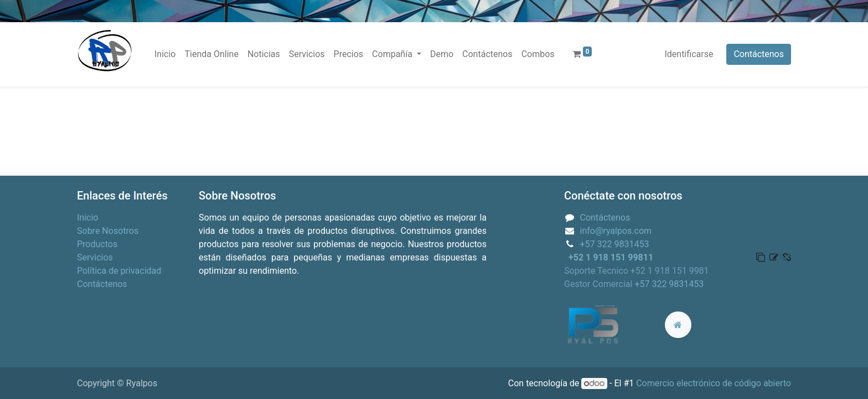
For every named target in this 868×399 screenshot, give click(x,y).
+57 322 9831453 (615, 244)
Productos (97, 244)
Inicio (87, 218)
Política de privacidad (119, 271)
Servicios (95, 257)
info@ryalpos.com (616, 231)
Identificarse (689, 54)
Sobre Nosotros (108, 231)
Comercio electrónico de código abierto (714, 383)
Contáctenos (759, 54)
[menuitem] (165, 54)
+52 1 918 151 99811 (611, 257)
